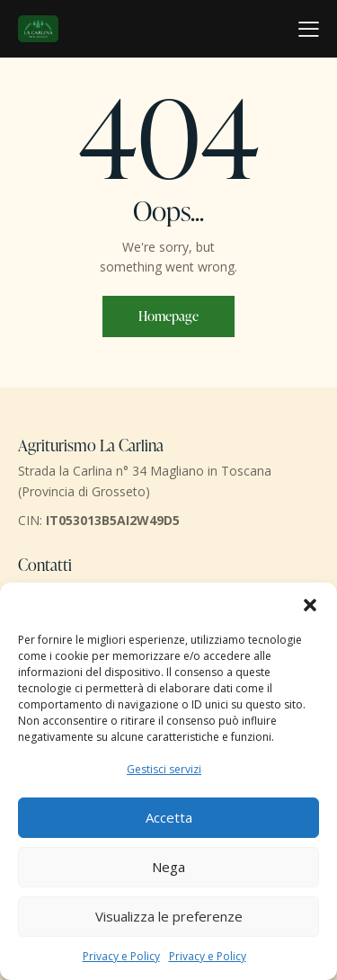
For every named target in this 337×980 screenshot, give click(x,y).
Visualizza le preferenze (169, 916)
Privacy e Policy (121, 956)
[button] (310, 605)
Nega (168, 867)
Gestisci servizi (164, 769)
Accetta (169, 817)
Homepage (168, 316)
